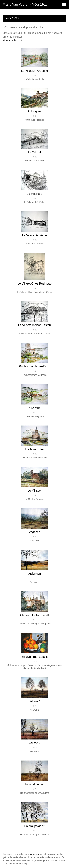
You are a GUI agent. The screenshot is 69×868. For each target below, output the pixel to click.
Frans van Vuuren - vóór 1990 (25, 5)
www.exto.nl (35, 854)
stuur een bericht (12, 40)
